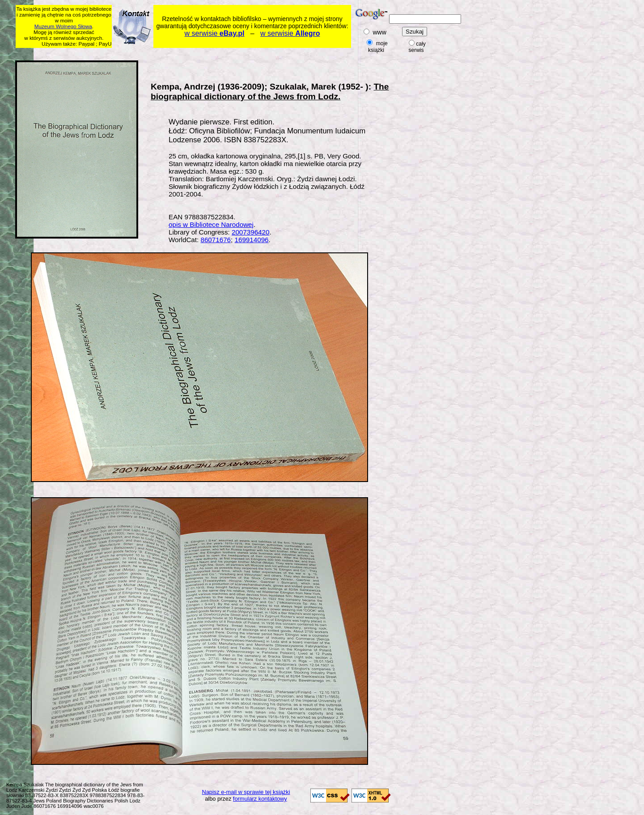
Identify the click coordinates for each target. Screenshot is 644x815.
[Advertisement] (188, 53)
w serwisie (215, 33)
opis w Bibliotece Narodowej (211, 224)
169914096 (252, 240)
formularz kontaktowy (260, 799)
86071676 (216, 240)
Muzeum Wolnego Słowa (63, 26)
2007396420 (250, 232)
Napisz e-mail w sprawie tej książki (246, 792)
